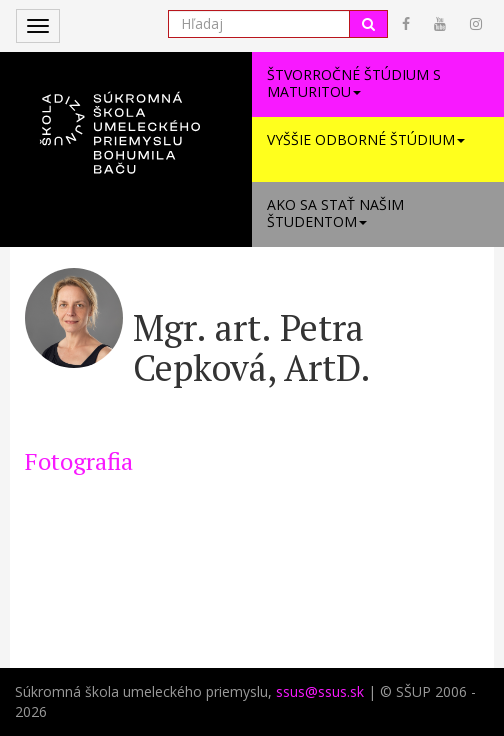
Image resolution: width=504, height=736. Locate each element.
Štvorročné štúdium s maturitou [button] (354, 83)
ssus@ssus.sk (320, 691)
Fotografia (79, 461)
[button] (126, 122)
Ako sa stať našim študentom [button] (335, 213)
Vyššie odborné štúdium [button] (366, 139)
